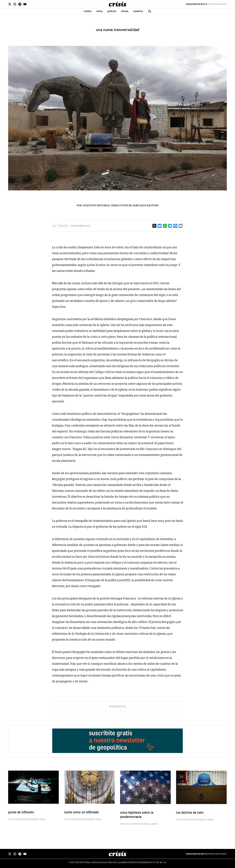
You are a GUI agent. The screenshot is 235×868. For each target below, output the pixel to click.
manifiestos (117, 707)
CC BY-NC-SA (160, 862)
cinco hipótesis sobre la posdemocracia (137, 815)
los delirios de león (190, 813)
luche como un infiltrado (82, 812)
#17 (55, 226)
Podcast (112, 11)
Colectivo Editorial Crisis (100, 205)
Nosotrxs (138, 11)
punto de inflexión (21, 812)
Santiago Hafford (146, 205)
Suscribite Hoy (196, 4)
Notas (99, 11)
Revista (87, 11)
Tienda (125, 11)
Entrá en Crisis (217, 4)
